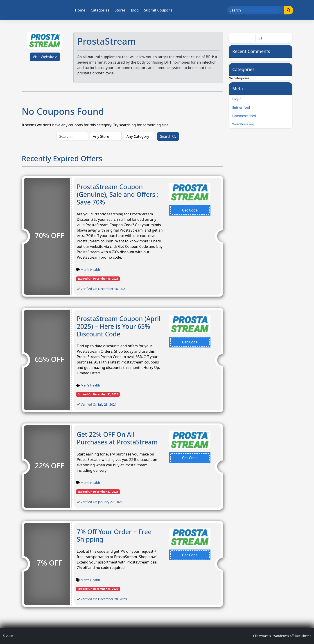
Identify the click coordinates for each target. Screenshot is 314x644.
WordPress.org (243, 124)
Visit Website (45, 57)
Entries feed (241, 107)
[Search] (255, 10)
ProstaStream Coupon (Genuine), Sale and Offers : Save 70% (118, 194)
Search (168, 136)
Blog (135, 10)
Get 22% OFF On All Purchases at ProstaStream (117, 438)
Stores (120, 10)
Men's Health (90, 270)
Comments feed (244, 116)
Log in (237, 99)
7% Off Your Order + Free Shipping (114, 536)
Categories (100, 10)
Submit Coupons (158, 10)
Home (80, 10)
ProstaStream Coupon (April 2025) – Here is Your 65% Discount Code (119, 326)
